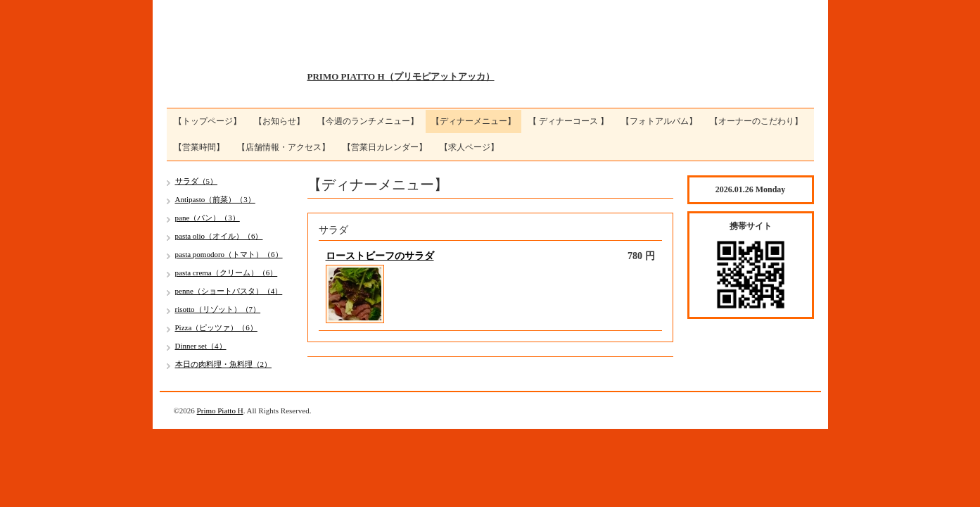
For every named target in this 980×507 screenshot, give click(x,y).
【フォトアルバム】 (659, 121)
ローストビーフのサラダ (380, 256)
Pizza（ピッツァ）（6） (216, 327)
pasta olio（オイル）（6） (219, 236)
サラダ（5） (197, 181)
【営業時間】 (199, 147)
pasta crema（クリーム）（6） (227, 273)
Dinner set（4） (201, 346)
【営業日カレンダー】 (385, 147)
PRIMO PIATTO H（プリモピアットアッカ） (401, 76)
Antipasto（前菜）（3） (215, 199)
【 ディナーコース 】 (568, 121)
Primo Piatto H (220, 411)
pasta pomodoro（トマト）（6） (229, 254)
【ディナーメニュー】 (473, 121)
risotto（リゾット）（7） (218, 309)
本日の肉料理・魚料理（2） (224, 364)
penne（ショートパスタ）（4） (229, 291)
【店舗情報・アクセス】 (284, 147)
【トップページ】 (208, 121)
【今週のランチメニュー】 (368, 121)
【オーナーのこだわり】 (756, 121)
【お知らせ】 (279, 121)
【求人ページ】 (469, 147)
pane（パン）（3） (208, 218)
